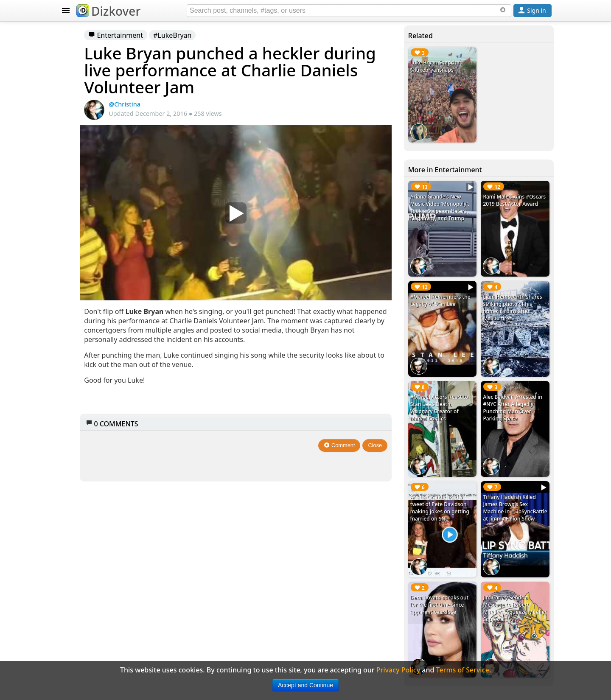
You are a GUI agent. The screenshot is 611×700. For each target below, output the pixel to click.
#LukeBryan (286, 35)
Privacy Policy (92, 411)
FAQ (76, 394)
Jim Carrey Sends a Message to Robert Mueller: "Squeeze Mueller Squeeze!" (524, 483)
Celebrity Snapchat (100, 326)
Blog (77, 343)
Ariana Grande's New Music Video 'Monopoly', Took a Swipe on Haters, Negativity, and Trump (469, 190)
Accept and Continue (305, 685)
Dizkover (108, 11)
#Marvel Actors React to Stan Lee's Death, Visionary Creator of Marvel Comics (469, 336)
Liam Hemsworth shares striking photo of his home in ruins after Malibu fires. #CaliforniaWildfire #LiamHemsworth (524, 268)
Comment (378, 430)
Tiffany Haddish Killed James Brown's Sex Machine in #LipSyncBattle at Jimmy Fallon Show (524, 415)
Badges (81, 360)
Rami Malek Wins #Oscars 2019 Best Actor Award (524, 179)
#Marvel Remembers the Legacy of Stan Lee (469, 254)
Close (414, 430)
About (79, 377)
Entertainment (229, 35)
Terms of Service (96, 428)
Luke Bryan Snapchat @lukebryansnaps (468, 70)
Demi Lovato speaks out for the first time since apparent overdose (469, 483)
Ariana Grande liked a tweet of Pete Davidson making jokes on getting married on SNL (469, 415)
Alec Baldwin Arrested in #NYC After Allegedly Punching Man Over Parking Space (522, 340)
